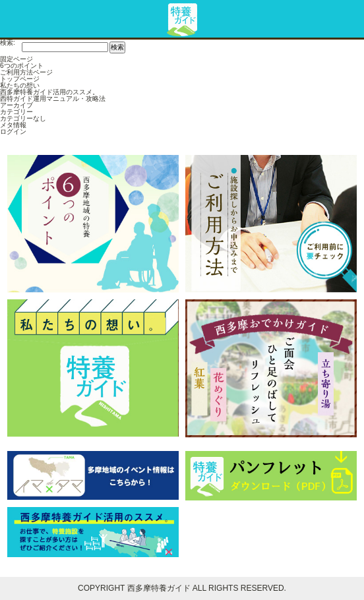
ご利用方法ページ (26, 72)
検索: (8, 43)
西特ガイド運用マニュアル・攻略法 (53, 99)
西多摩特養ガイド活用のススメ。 (49, 92)
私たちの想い (20, 85)
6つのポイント (22, 66)
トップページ (20, 79)
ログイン (13, 132)
